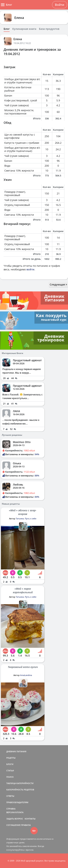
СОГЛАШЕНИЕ (13, 825)
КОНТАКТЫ (30, 819)
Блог (7, 29)
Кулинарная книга (24, 29)
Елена (19, 18)
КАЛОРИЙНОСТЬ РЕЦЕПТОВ (20, 790)
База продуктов (49, 29)
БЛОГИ (10, 764)
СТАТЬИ (10, 771)
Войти (60, 5)
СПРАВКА (11, 809)
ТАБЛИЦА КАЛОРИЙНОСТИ (20, 783)
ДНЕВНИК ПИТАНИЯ (16, 751)
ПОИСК (10, 777)
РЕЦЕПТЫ (11, 758)
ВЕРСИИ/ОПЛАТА (15, 812)
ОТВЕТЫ (10, 796)
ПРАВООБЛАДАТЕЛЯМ (17, 802)
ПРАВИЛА (26, 825)
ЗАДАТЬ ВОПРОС (15, 819)
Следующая (58, 284)
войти (30, 269)
